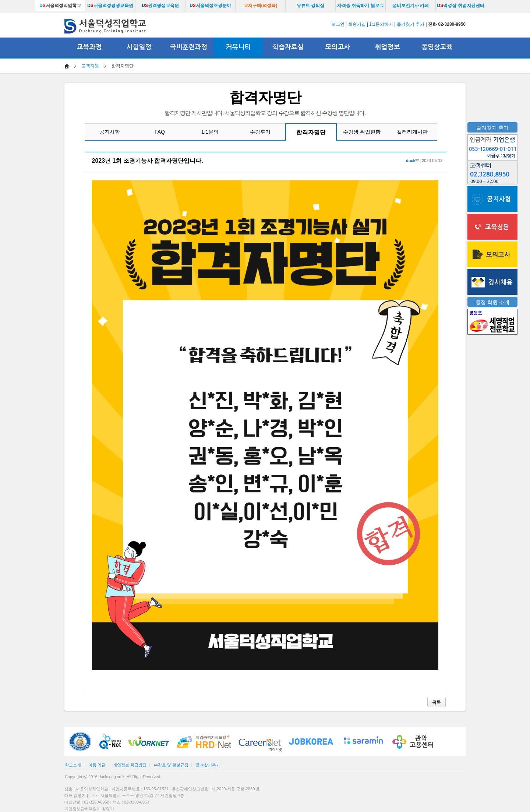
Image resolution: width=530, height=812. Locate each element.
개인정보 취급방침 (130, 765)
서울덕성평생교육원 (110, 6)
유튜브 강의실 (310, 6)
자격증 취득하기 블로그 (361, 6)
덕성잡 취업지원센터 (460, 6)
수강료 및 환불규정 (171, 765)
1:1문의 (210, 132)
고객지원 (90, 66)
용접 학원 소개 (492, 302)
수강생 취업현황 (362, 132)
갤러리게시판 (412, 132)
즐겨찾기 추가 (411, 24)
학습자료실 (288, 47)
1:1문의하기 (381, 24)
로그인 (338, 24)
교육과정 (89, 47)
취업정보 (388, 47)
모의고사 (338, 47)
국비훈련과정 (189, 47)
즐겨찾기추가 (208, 765)
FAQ (160, 132)
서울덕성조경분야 (210, 6)
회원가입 (357, 24)
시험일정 (139, 47)
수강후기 (260, 132)
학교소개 (73, 765)
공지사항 (110, 132)
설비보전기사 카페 (411, 6)
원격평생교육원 (160, 6)
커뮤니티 (239, 47)
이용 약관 (97, 765)
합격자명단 (311, 132)
